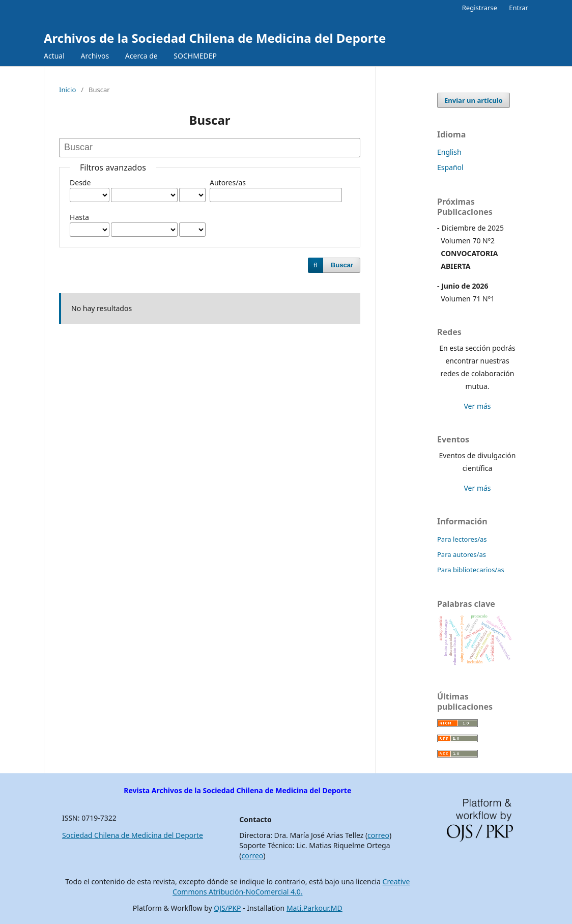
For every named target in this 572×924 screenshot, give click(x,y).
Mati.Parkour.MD (314, 908)
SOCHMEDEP (195, 56)
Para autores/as (462, 554)
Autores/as (228, 183)
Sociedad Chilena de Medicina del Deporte (133, 835)
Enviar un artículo (474, 100)
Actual (54, 56)
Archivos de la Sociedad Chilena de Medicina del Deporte (215, 38)
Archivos (95, 56)
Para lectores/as (462, 539)
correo (378, 835)
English (449, 152)
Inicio (67, 90)
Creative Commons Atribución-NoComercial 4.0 (291, 887)
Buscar (342, 265)
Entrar (519, 8)
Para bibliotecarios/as (471, 570)
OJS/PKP (227, 908)
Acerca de (141, 56)
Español (450, 167)
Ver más (477, 406)
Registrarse (480, 8)
